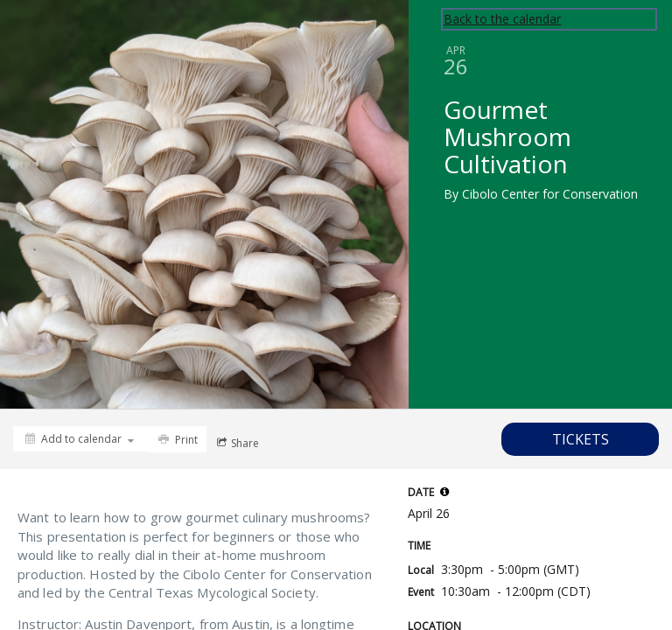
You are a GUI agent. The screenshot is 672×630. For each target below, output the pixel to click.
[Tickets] (580, 439)
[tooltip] (444, 492)
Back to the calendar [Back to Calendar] (502, 19)
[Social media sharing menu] (236, 443)
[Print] (176, 439)
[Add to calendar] (80, 439)
